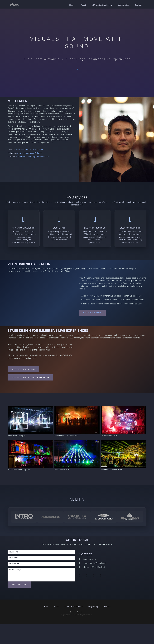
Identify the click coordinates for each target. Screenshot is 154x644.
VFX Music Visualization (102, 5)
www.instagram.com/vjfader (29, 153)
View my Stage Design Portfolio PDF (30, 377)
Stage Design (123, 5)
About (83, 5)
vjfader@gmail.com (98, 563)
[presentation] (26, 595)
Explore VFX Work (92, 313)
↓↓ (77, 69)
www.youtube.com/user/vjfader (29, 149)
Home (72, 5)
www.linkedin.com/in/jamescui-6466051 (33, 157)
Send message (19, 584)
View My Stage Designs (23, 369)
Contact (138, 5)
